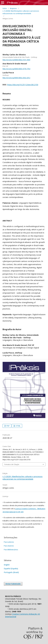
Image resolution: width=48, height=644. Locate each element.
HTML (18, 426)
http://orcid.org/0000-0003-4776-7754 (16, 69)
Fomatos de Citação (12, 464)
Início (5, 8)
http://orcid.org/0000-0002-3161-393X (16, 60)
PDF (8, 426)
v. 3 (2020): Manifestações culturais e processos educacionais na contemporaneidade (21, 12)
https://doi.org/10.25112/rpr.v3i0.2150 (23, 85)
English (7, 565)
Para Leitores (9, 542)
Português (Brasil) (11, 572)
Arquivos (13, 8)
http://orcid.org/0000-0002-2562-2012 (16, 78)
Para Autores (9, 546)
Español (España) (11, 569)
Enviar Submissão (13, 584)
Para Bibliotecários (11, 550)
